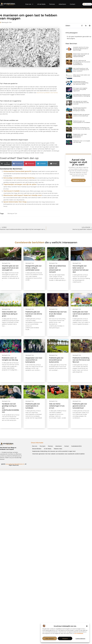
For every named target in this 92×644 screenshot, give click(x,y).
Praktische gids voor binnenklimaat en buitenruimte (56, 360)
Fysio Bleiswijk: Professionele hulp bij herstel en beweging (82, 95)
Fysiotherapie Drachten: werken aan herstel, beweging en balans (80, 109)
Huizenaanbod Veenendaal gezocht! (17, 171)
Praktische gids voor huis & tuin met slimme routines (34, 314)
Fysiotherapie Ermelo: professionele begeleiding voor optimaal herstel (81, 83)
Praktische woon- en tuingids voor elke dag (82, 142)
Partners (52, 4)
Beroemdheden (37, 449)
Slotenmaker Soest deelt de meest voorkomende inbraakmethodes (81, 55)
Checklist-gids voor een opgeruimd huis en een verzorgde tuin (10, 268)
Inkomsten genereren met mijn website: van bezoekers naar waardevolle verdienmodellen (58, 454)
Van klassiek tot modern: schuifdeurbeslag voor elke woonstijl (81, 103)
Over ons (29, 4)
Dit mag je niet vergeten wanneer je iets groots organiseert (80, 89)
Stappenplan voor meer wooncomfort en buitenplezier (80, 136)
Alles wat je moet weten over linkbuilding (82, 76)
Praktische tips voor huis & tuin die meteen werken (58, 314)
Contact (72, 4)
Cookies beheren (80, 639)
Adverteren (62, 4)
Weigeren (65, 639)
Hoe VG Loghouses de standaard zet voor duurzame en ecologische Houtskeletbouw (82, 62)
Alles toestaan (50, 639)
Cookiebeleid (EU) (76, 446)
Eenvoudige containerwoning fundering (19, 178)
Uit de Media (41, 4)
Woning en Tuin (7, 22)
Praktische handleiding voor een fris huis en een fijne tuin (82, 128)
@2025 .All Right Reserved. (14, 465)
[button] (87, 626)
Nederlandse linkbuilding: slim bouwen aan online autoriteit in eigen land (54, 451)
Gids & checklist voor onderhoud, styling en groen (10, 314)
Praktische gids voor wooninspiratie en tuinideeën (82, 122)
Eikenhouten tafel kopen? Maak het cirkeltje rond (22, 195)
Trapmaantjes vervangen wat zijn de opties (20, 184)
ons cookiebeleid (79, 633)
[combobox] (87, 4)
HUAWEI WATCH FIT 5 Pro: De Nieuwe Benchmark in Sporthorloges (81, 49)
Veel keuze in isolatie (12, 191)
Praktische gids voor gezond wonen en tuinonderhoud (81, 115)
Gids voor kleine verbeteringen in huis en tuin (57, 406)
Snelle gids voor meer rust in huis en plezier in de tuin (81, 314)
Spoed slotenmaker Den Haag (15, 202)
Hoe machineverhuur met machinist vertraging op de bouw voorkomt (81, 70)
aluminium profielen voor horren (47, 93)
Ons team (43, 446)
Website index (58, 449)
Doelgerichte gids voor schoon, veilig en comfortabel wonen (34, 268)
